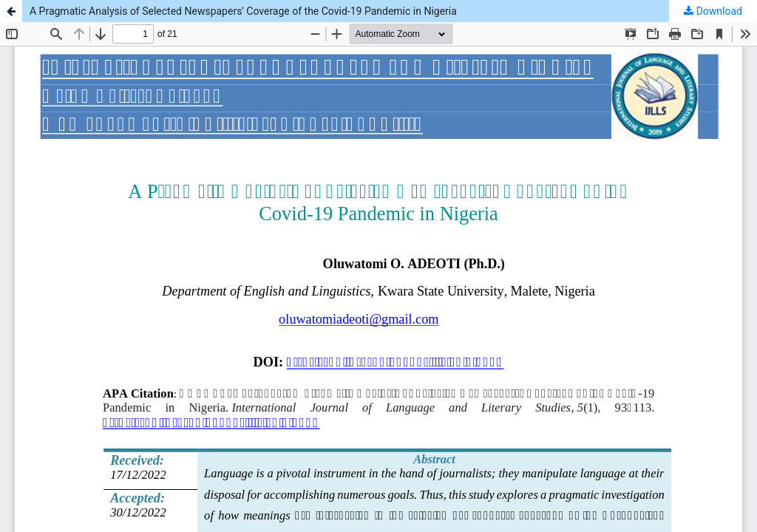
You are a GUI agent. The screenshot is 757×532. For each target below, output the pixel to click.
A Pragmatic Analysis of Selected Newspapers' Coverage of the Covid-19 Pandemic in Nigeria (243, 11)
